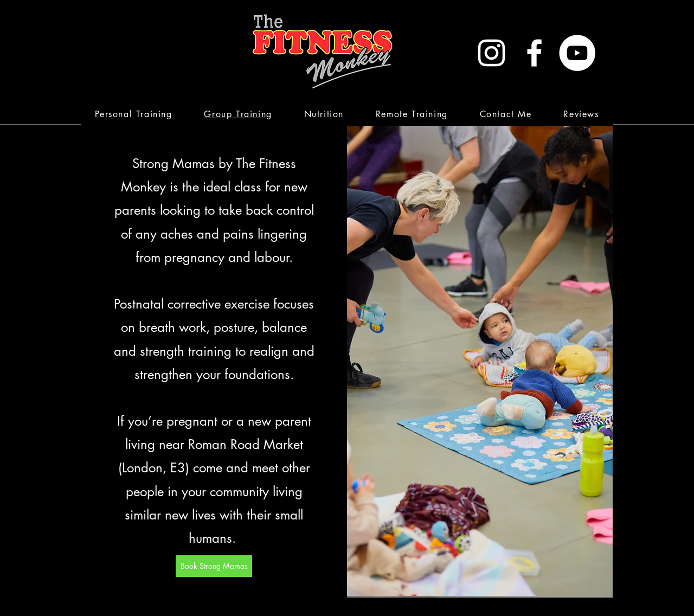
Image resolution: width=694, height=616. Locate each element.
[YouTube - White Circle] (577, 53)
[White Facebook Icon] (534, 53)
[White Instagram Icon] (491, 53)
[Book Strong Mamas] (214, 566)
